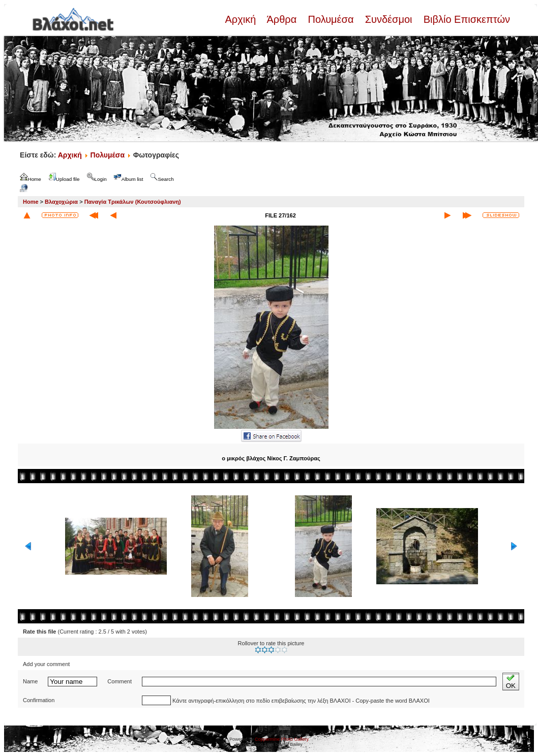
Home (31, 202)
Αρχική (242, 19)
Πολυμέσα (331, 19)
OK (511, 682)
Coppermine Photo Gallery (282, 739)
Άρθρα (282, 19)
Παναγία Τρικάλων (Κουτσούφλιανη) (133, 202)
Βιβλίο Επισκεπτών (465, 19)
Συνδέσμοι (388, 19)
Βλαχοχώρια (61, 202)
